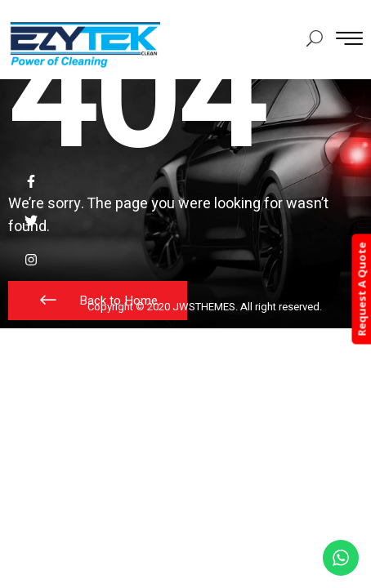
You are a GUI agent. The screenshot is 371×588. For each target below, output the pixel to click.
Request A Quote (361, 290)
